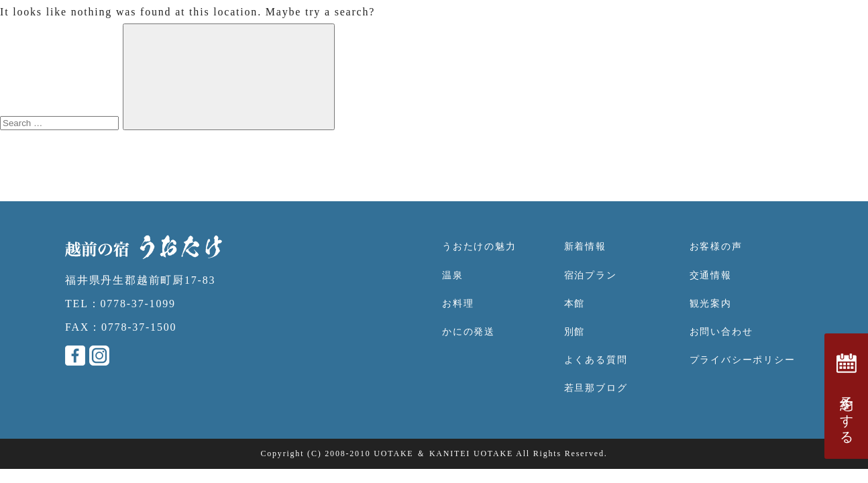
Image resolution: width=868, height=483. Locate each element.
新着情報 (585, 247)
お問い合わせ (721, 332)
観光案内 (711, 304)
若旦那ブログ (596, 388)
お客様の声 (716, 247)
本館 (575, 304)
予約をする (847, 396)
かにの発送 (469, 332)
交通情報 (711, 275)
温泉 (453, 275)
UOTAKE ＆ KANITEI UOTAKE (443, 453)
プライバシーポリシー (743, 360)
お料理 (458, 304)
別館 (575, 332)
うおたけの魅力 (479, 247)
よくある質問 (596, 360)
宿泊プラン (591, 275)
